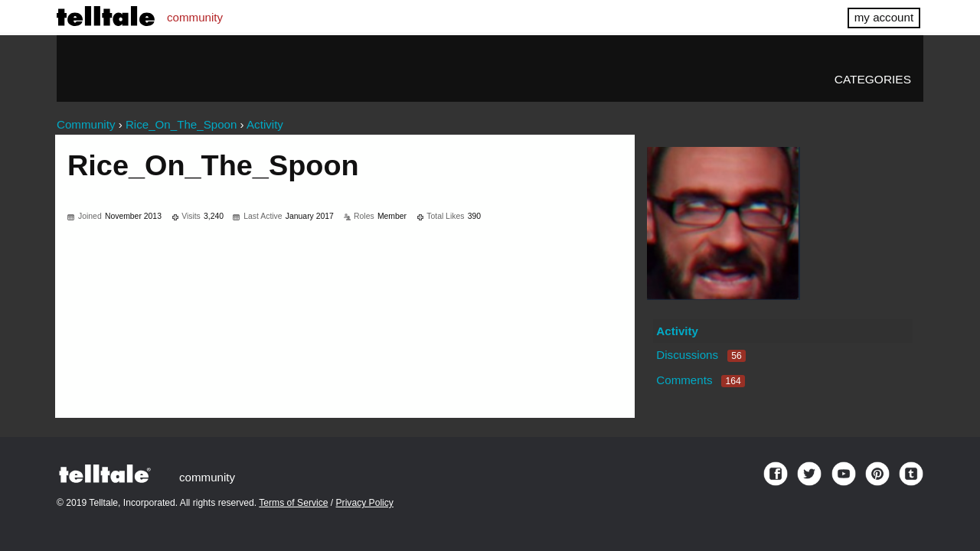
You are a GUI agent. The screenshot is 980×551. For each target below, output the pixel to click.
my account (884, 17)
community (195, 17)
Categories (873, 79)
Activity (677, 331)
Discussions (701, 355)
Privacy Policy (365, 503)
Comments (701, 380)
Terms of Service (293, 503)
